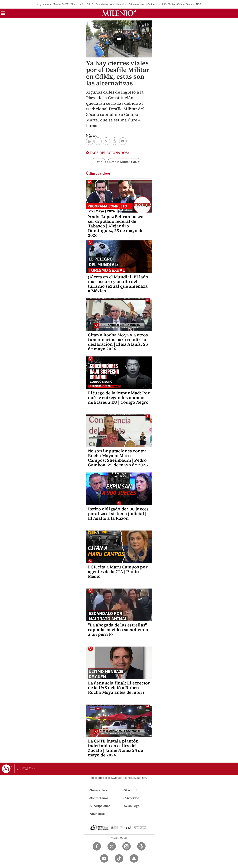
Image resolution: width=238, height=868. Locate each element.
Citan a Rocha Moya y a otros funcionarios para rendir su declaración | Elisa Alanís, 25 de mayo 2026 (118, 342)
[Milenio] (119, 13)
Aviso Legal (132, 806)
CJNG (90, 4)
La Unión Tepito (166, 4)
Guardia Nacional (105, 4)
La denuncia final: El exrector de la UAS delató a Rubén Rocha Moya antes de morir (119, 688)
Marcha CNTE (61, 4)
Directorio (131, 790)
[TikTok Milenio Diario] (119, 858)
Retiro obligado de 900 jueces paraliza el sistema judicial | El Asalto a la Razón (118, 514)
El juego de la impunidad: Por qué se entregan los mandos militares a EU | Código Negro (119, 398)
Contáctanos (99, 798)
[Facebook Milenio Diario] (97, 846)
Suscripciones (100, 806)
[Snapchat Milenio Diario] (134, 858)
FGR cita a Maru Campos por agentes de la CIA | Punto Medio (118, 572)
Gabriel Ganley (186, 4)
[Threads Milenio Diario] (141, 846)
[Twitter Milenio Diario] (112, 846)
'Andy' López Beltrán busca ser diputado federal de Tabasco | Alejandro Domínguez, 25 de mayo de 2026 (116, 226)
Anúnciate (97, 814)
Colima (151, 4)
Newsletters (99, 790)
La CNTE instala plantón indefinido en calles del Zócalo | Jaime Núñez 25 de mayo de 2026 (115, 748)
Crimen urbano (137, 4)
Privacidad (131, 798)
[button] (3, 14)
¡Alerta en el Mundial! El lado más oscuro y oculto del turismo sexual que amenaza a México (118, 284)
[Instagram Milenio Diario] (127, 846)
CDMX (98, 162)
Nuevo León (78, 4)
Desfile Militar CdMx (124, 162)
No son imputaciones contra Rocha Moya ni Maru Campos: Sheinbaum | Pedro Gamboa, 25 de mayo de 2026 (118, 458)
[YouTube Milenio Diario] (104, 858)
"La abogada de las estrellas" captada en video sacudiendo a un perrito (118, 630)
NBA (199, 4)
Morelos (122, 4)
